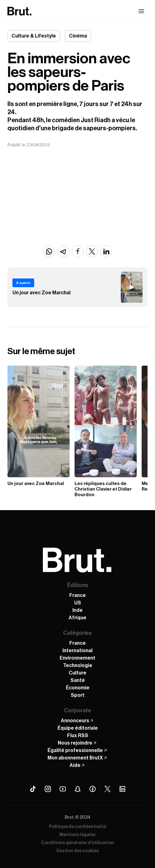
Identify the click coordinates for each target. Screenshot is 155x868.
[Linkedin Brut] (122, 789)
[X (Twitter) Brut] (107, 789)
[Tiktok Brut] (33, 789)
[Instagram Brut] (48, 789)
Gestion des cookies (78, 851)
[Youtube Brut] (63, 789)
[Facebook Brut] (93, 789)
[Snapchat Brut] (78, 789)
